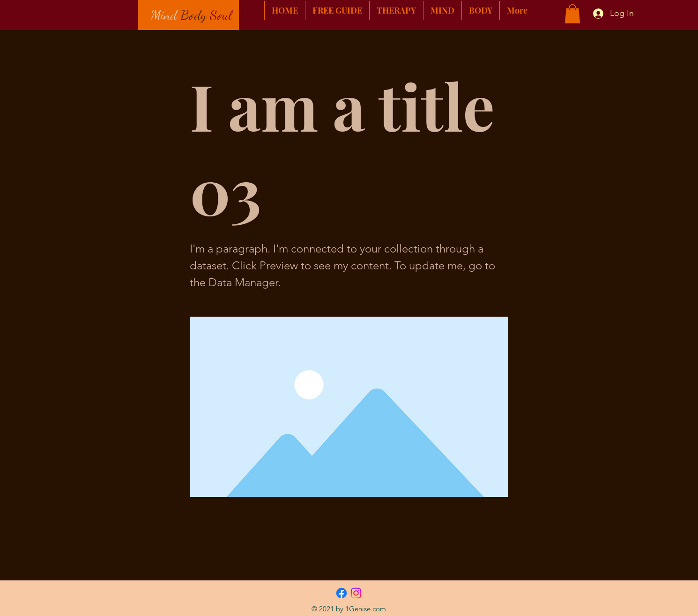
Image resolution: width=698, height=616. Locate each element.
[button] (572, 14)
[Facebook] (342, 593)
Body (193, 15)
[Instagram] (356, 593)
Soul (221, 15)
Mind (164, 15)
